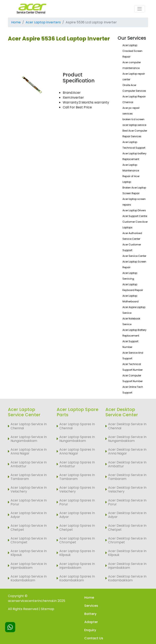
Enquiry (90, 630)
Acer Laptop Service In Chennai (29, 426)
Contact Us (94, 638)
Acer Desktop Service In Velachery (127, 489)
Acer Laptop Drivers (134, 210)
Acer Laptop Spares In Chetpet (77, 527)
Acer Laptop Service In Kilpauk (29, 553)
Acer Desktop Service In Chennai (127, 426)
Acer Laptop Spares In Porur (77, 502)
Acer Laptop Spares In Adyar (77, 515)
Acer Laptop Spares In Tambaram (77, 477)
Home (16, 22)
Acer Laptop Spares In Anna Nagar (77, 451)
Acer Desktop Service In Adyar (127, 515)
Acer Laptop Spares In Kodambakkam (77, 578)
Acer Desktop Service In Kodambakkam (127, 578)
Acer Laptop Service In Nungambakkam (29, 439)
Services (91, 606)
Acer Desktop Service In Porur (127, 502)
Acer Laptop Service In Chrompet (29, 540)
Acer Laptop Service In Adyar (29, 515)
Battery (90, 614)
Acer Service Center (134, 256)
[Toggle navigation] (140, 9)
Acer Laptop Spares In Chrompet (77, 540)
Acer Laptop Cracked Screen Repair (132, 51)
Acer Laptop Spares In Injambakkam (77, 566)
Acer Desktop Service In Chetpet (127, 527)
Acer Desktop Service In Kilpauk (127, 553)
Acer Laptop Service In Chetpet (29, 527)
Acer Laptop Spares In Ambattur (77, 464)
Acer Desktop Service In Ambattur (127, 464)
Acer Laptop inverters (43, 22)
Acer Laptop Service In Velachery (29, 489)
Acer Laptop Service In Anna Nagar (29, 451)
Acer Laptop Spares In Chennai (77, 426)
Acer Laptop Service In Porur (29, 502)
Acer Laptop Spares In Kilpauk (77, 553)
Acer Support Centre (135, 216)
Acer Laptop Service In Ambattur (29, 464)
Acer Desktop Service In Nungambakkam (127, 439)
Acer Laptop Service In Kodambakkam (29, 578)
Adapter (91, 622)
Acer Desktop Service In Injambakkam (127, 566)
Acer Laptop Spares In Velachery (77, 489)
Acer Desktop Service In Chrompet (127, 540)
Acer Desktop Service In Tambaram (127, 477)
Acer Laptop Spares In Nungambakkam (77, 439)
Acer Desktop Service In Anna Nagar (127, 451)
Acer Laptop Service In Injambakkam (29, 566)
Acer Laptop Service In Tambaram (29, 477)
